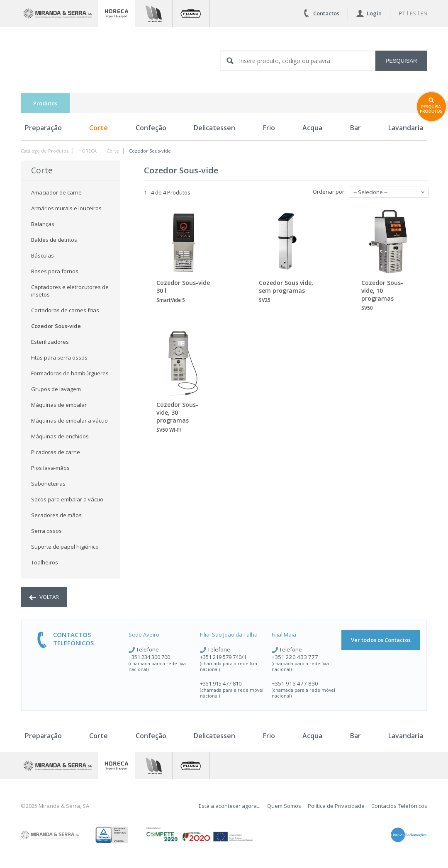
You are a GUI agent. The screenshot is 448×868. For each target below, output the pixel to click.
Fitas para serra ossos (59, 357)
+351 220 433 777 (295, 657)
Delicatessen (214, 128)
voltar (44, 597)
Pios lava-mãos (50, 468)
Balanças (43, 224)
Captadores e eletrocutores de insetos (70, 291)
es (413, 13)
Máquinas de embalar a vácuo (69, 421)
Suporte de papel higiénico (65, 547)
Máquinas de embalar (59, 405)
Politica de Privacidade (336, 806)
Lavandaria (406, 128)
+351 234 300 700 (149, 657)
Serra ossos (46, 531)
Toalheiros (45, 562)
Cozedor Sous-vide (150, 151)
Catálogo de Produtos (45, 151)
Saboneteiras (48, 484)
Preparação (43, 128)
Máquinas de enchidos (60, 436)
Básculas (43, 255)
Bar (355, 128)
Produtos (45, 103)
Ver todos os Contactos (381, 640)
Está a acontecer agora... (230, 806)
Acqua (312, 128)
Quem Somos (284, 806)
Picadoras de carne (56, 452)
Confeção (151, 128)
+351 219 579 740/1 (223, 657)
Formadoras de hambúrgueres (70, 373)
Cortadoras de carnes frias (65, 310)
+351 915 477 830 (295, 683)
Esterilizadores (50, 342)
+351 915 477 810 (221, 683)
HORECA (88, 151)
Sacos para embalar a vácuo (67, 499)
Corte (99, 128)
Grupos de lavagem (56, 389)
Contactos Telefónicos (399, 806)
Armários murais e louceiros (66, 208)
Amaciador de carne (56, 192)
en (424, 13)
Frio (269, 128)
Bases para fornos (55, 271)
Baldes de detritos (54, 240)
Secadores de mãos (56, 515)
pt (402, 13)
